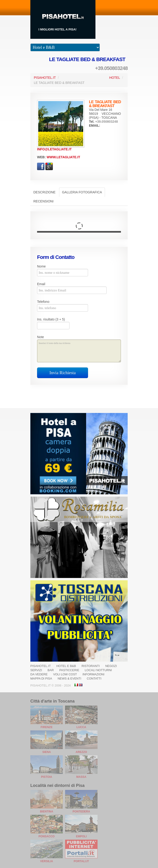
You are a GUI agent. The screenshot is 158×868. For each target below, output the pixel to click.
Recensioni (43, 201)
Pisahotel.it (41, 666)
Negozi (111, 666)
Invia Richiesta (63, 373)
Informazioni (93, 674)
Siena (47, 752)
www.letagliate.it (63, 157)
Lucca (81, 727)
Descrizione (44, 192)
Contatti (94, 678)
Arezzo (81, 752)
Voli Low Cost (65, 674)
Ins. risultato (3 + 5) (51, 319)
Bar (51, 670)
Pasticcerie (69, 670)
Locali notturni (98, 670)
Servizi (36, 670)
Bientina (47, 812)
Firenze (46, 727)
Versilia (46, 861)
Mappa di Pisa (41, 678)
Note (41, 337)
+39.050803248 (111, 68)
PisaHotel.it (45, 78)
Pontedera (81, 812)
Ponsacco (46, 836)
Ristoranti (91, 666)
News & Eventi (70, 678)
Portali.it (81, 861)
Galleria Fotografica (82, 192)
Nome (41, 266)
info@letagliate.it (54, 149)
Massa (81, 777)
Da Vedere (39, 674)
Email (41, 284)
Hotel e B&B (66, 666)
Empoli (81, 836)
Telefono (43, 302)
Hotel (115, 78)
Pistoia (47, 777)
